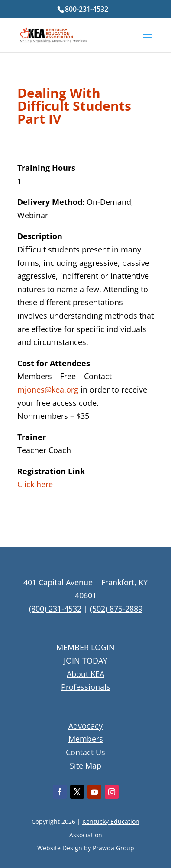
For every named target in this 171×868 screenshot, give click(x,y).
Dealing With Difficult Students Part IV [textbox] (74, 107)
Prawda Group (113, 848)
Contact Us (85, 752)
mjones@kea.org (48, 389)
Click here (35, 484)
